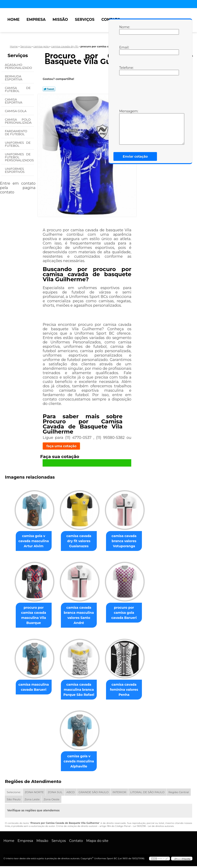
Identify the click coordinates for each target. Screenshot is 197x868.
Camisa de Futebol (18, 89)
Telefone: (124, 70)
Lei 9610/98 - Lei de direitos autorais (153, 828)
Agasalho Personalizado (19, 66)
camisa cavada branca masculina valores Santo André (79, 616)
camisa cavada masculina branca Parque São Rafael (79, 691)
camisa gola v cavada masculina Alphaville (79, 763)
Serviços (85, 20)
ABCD (71, 794)
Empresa (36, 20)
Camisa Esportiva (14, 101)
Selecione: (14, 794)
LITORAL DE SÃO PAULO (147, 794)
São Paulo (14, 801)
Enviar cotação (135, 156)
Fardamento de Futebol (16, 133)
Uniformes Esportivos (15, 170)
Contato (76, 842)
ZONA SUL (55, 794)
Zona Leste (32, 801)
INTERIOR (119, 794)
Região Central (179, 794)
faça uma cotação (61, 446)
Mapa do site (97, 842)
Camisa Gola (16, 111)
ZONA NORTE (34, 794)
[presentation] (149, 92)
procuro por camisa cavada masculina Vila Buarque (32, 614)
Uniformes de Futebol (18, 144)
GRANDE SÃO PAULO (94, 794)
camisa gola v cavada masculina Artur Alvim (32, 541)
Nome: (124, 30)
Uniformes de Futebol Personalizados (19, 157)
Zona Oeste (52, 801)
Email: (124, 50)
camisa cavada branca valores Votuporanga (126, 541)
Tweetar (49, 89)
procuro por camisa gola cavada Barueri (126, 614)
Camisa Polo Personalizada (19, 121)
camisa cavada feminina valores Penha (126, 691)
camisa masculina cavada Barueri (32, 688)
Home (13, 20)
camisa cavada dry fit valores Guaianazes (79, 541)
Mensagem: (124, 127)
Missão (60, 20)
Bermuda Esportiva (14, 78)
